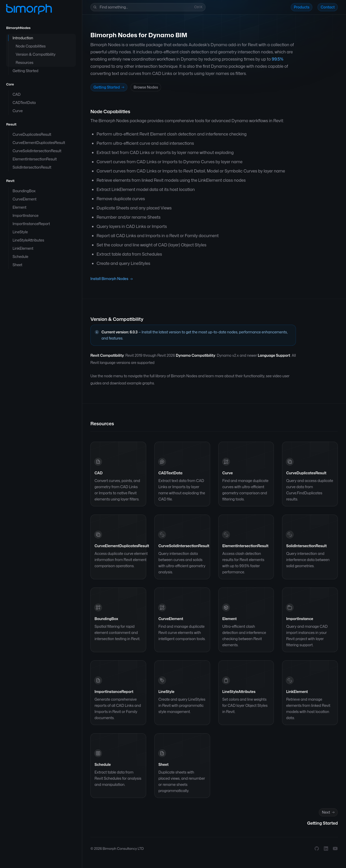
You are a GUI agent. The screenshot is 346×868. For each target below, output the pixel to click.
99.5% (278, 59)
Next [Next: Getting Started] (329, 812)
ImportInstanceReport (114, 692)
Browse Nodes (146, 87)
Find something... (147, 7)
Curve (228, 473)
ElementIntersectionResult (246, 546)
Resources (102, 423)
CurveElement (171, 619)
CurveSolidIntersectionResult (184, 546)
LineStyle (166, 692)
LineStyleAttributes (239, 692)
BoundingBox (106, 619)
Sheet (163, 764)
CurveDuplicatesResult (306, 473)
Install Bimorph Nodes (112, 279)
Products (302, 7)
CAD (99, 473)
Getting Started (109, 87)
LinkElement (297, 692)
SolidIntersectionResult (306, 546)
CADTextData (170, 473)
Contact (328, 7)
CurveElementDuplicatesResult (122, 546)
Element (230, 619)
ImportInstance (300, 619)
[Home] (29, 9)
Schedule (103, 764)
